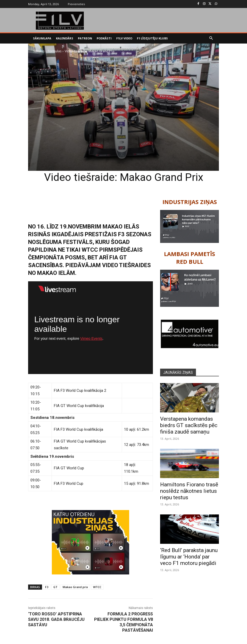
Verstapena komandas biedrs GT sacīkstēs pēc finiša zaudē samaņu (189, 425)
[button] (211, 39)
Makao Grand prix (75, 587)
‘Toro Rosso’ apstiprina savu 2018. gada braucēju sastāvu (56, 619)
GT (55, 587)
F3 (47, 587)
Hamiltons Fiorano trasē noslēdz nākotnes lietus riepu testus (189, 491)
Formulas (55, 51)
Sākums (39, 51)
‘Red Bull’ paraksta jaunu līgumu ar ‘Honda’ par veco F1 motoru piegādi (189, 557)
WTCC (97, 587)
